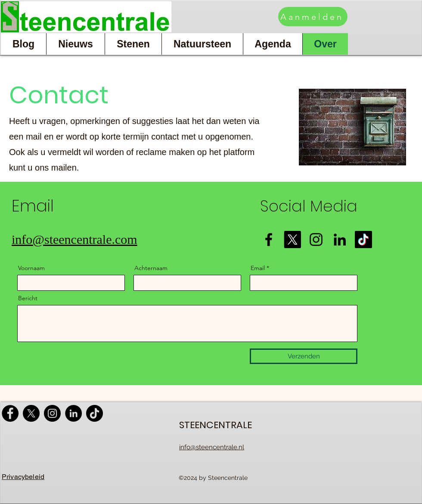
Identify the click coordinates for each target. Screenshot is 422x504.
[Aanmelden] (313, 17)
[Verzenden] (304, 356)
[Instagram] (316, 240)
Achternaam (151, 268)
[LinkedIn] (340, 240)
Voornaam (31, 268)
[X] (31, 413)
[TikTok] (95, 413)
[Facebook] (269, 240)
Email (258, 268)
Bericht (28, 298)
